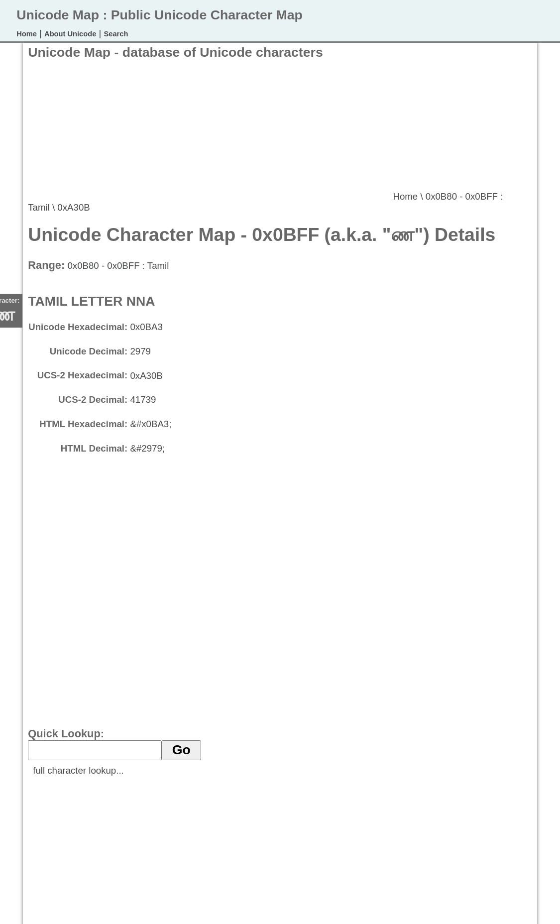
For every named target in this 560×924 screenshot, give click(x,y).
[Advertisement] (209, 130)
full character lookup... (78, 770)
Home (27, 34)
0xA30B (73, 207)
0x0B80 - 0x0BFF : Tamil (118, 266)
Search (116, 34)
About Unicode (70, 34)
